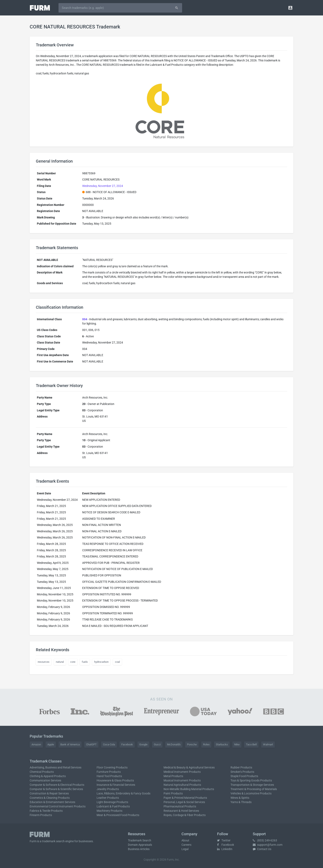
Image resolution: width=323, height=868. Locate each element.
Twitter (224, 840)
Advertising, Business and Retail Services (56, 767)
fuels (85, 662)
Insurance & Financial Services (116, 785)
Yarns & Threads (241, 802)
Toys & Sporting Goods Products (251, 780)
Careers (186, 845)
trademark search (53, 841)
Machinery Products (109, 811)
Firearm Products (41, 815)
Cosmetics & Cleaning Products (50, 798)
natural (60, 662)
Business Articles (139, 849)
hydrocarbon (101, 662)
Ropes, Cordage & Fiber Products (185, 815)
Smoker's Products (242, 772)
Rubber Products (241, 767)
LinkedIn (225, 849)
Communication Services (45, 780)
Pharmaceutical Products (180, 806)
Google (143, 744)
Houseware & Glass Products (115, 780)
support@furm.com (268, 845)
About (185, 840)
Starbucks (222, 744)
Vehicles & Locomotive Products (251, 793)
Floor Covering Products (112, 767)
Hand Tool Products (109, 776)
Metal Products (173, 776)
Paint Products (173, 793)
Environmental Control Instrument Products (58, 806)
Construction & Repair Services (49, 793)
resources (44, 662)
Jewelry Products (108, 789)
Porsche (192, 744)
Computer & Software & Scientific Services (56, 789)
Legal (185, 849)
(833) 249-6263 (265, 840)
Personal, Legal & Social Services (184, 802)
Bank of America (70, 744)
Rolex (206, 744)
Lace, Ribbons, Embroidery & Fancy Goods (123, 793)
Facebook (127, 744)
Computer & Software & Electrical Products (57, 785)
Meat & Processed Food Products (118, 815)
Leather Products (108, 798)
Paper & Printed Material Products (185, 798)
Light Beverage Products (112, 802)
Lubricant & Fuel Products (113, 806)
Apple (51, 744)
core (73, 662)
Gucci (157, 744)
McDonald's (174, 744)
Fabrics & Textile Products (46, 811)
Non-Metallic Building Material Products (189, 789)
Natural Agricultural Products (182, 785)
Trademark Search (140, 840)
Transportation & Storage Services (252, 785)
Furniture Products (109, 772)
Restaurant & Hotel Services (181, 811)
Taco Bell (251, 744)
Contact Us (262, 849)
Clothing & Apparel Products (48, 776)
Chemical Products (42, 772)
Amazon (36, 744)
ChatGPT (91, 744)
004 (85, 319)
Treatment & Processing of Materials (254, 789)
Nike (237, 744)
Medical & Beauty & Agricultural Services (189, 767)
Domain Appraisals (140, 845)
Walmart (268, 744)
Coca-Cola (109, 744)
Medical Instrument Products (182, 772)
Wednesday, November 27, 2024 (103, 186)
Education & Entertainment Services (52, 802)
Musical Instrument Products (182, 780)
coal (117, 662)
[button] (290, 8)
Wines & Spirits (240, 798)
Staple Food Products (244, 776)
